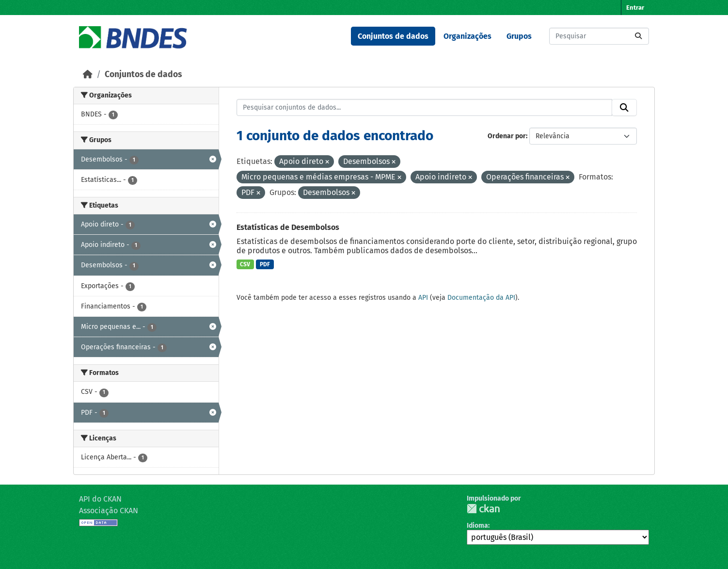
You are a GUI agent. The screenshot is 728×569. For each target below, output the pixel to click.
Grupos (519, 36)
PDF (265, 264)
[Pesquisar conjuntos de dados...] (599, 36)
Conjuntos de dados (393, 36)
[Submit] (638, 36)
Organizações (467, 36)
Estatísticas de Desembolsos (288, 227)
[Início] (88, 74)
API (423, 298)
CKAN (483, 509)
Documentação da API (481, 298)
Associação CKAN (109, 511)
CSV (245, 264)
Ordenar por (507, 136)
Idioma (477, 526)
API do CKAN (100, 499)
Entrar (635, 8)
